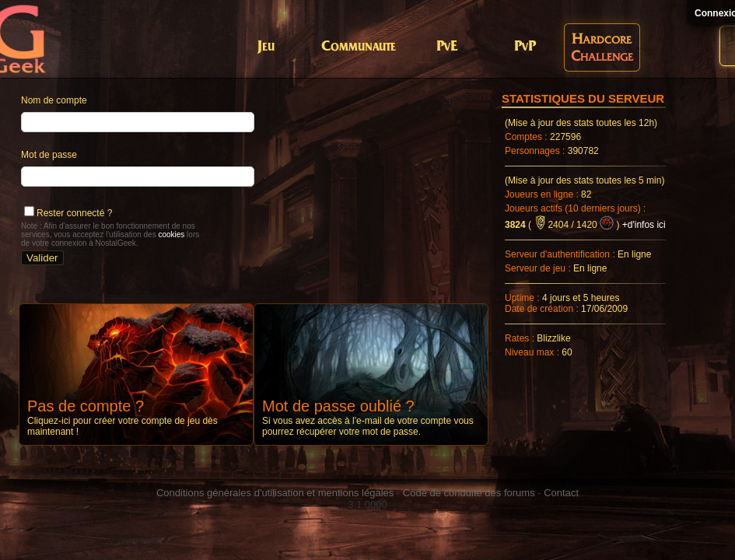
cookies (171, 234)
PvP (525, 47)
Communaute (359, 47)
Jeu (266, 47)
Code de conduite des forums (469, 493)
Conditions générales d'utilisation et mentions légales (275, 493)
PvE (447, 47)
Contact (561, 493)
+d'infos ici (644, 225)
